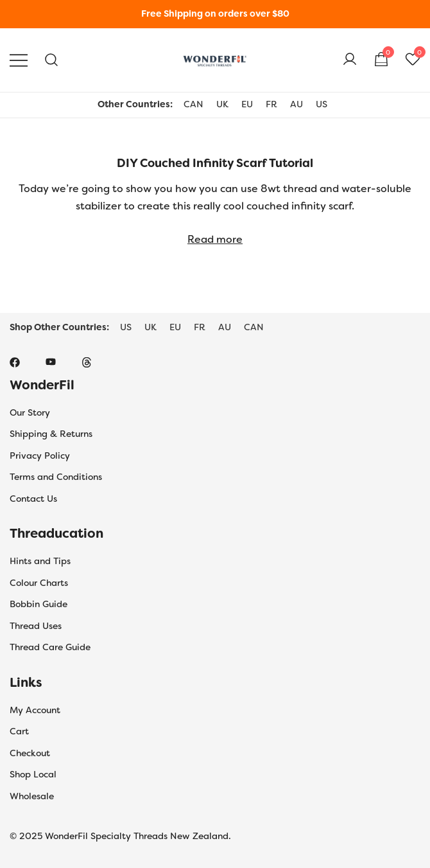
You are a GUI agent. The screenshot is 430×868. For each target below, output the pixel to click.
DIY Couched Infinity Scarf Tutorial (215, 163)
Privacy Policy (40, 456)
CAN (193, 104)
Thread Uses (36, 626)
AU (297, 104)
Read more (215, 239)
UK (222, 104)
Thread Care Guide (50, 647)
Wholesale (32, 796)
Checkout (30, 753)
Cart (19, 731)
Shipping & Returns (51, 434)
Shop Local (33, 774)
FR (271, 104)
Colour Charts (39, 583)
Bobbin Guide (39, 604)
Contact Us (33, 499)
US (322, 104)
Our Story (30, 412)
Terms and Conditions (56, 477)
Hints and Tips (40, 561)
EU (247, 104)
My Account (35, 710)
